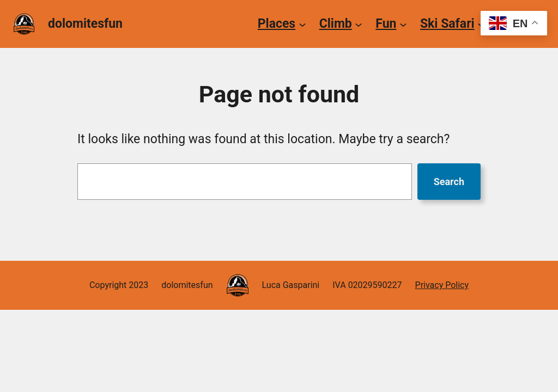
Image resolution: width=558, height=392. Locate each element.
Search (449, 182)
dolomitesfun (85, 24)
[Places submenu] (302, 24)
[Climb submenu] (359, 24)
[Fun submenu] (403, 24)
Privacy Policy (442, 285)
